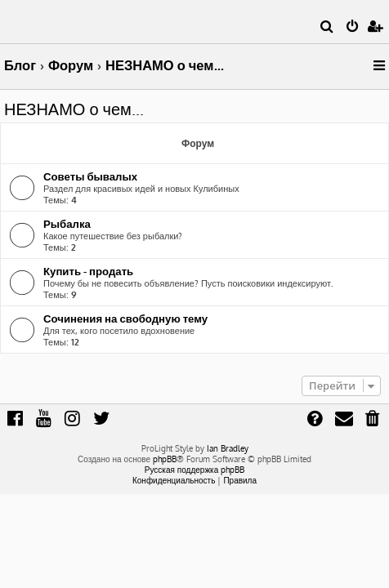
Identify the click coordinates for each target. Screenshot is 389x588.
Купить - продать (88, 271)
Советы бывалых (90, 176)
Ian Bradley (228, 448)
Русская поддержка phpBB (195, 470)
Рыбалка (67, 223)
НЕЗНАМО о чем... (74, 109)
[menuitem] (327, 28)
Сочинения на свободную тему (125, 318)
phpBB (165, 459)
